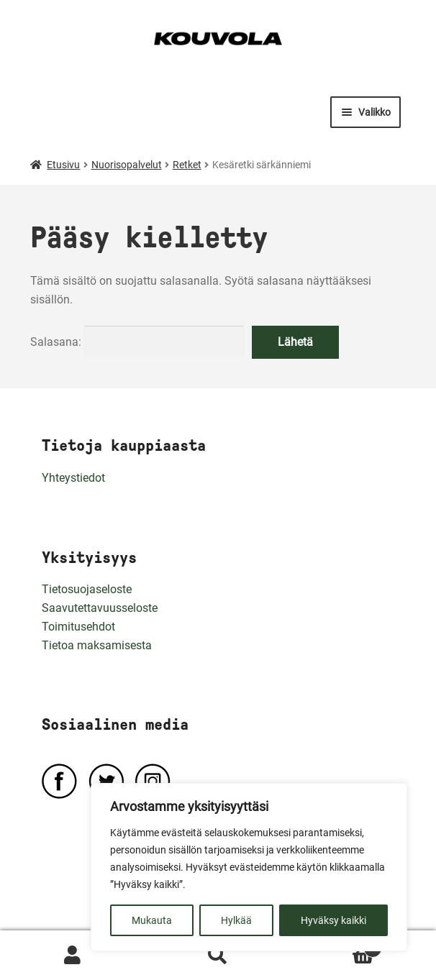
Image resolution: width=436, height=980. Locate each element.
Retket (187, 165)
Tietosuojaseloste (87, 589)
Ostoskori (336, 945)
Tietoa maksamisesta (97, 645)
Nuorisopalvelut (127, 165)
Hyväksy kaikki (333, 920)
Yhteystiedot (73, 478)
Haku (218, 956)
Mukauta (152, 920)
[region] (249, 867)
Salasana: (137, 342)
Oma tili (73, 956)
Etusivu (63, 165)
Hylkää (236, 920)
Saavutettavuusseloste (100, 608)
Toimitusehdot (78, 627)
